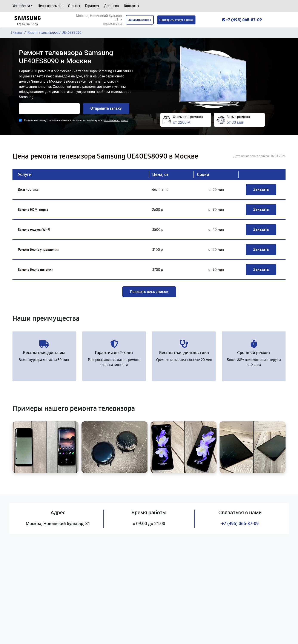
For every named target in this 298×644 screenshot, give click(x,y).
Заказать (261, 190)
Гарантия (92, 6)
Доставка (111, 6)
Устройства (21, 6)
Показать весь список (149, 292)
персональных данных (116, 120)
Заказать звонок (140, 20)
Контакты (131, 6)
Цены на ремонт (50, 6)
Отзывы (74, 6)
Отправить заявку (106, 108)
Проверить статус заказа (176, 20)
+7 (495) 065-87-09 (240, 524)
